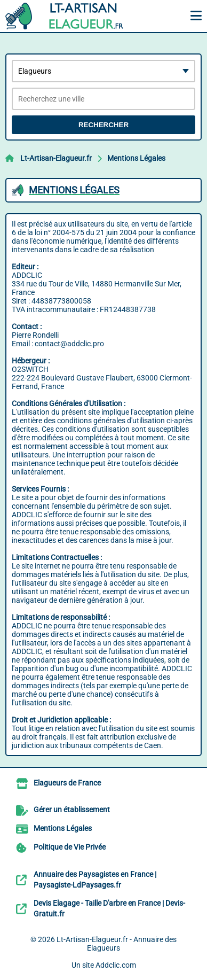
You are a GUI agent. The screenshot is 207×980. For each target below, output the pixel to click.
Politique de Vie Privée (70, 847)
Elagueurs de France (67, 783)
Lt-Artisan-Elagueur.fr (56, 158)
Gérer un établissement (72, 810)
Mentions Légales (136, 158)
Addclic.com (116, 965)
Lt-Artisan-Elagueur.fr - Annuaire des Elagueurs (117, 944)
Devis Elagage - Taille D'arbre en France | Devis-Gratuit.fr (109, 908)
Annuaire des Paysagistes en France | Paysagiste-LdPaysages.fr (95, 880)
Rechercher (103, 125)
